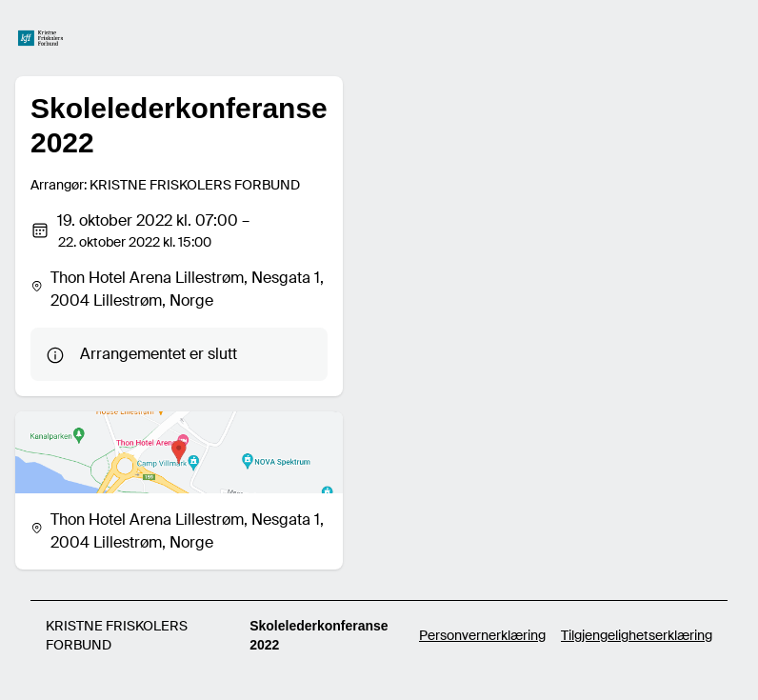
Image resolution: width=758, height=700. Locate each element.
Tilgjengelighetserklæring (637, 635)
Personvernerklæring (482, 635)
